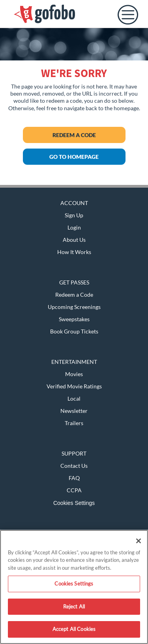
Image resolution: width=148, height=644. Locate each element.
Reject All (74, 606)
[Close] (139, 541)
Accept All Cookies (74, 629)
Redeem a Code (74, 135)
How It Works (74, 252)
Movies (74, 374)
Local (74, 398)
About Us (74, 240)
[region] (74, 587)
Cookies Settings (74, 503)
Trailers (74, 423)
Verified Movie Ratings (74, 386)
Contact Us (74, 466)
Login (74, 227)
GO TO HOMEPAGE (74, 157)
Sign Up (74, 215)
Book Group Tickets (74, 331)
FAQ (74, 478)
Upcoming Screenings (74, 307)
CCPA (74, 490)
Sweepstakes (74, 319)
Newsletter (74, 411)
